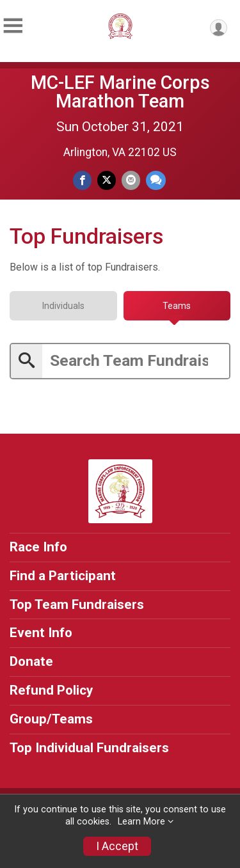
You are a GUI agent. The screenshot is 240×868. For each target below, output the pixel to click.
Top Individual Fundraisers (89, 748)
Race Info (38, 547)
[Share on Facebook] (82, 180)
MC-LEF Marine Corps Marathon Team (120, 92)
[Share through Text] (156, 180)
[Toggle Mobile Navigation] (13, 26)
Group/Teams (51, 719)
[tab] (63, 306)
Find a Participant (63, 576)
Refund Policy (51, 690)
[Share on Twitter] (107, 180)
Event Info (41, 633)
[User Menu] (219, 28)
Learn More (141, 822)
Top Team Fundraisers (77, 604)
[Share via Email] (131, 180)
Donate (31, 661)
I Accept (117, 846)
